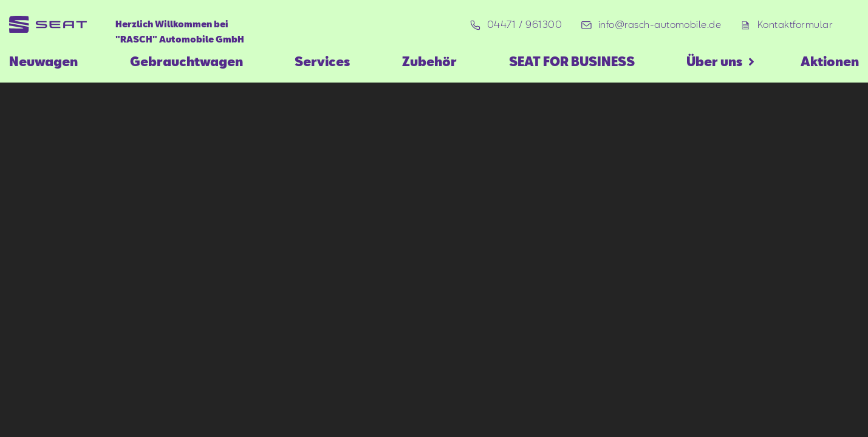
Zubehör (429, 61)
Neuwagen (43, 61)
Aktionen (830, 61)
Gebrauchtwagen (186, 61)
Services (322, 61)
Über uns (714, 61)
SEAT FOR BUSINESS (572, 61)
